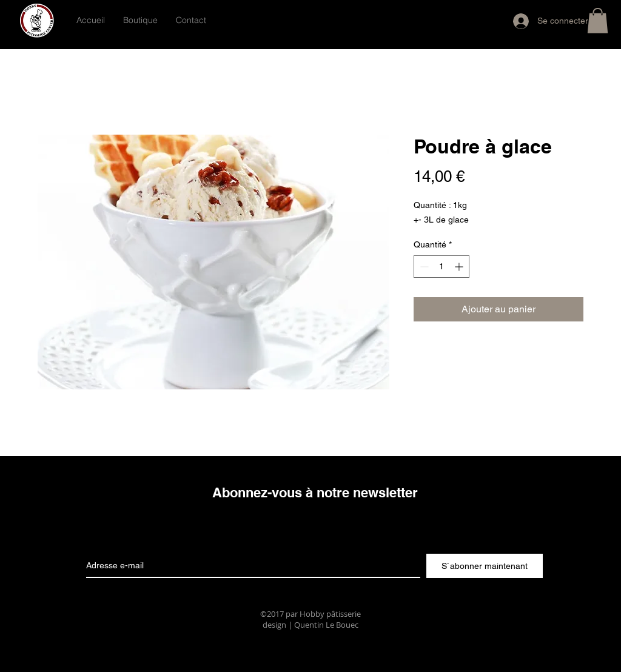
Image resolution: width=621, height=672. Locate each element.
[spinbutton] (441, 267)
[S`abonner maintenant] (485, 566)
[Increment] (460, 267)
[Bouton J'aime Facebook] (347, 19)
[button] (598, 21)
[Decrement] (423, 267)
